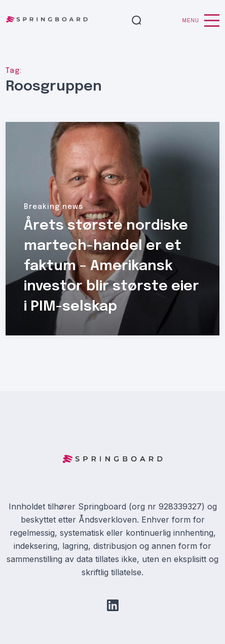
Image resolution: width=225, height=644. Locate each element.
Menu (201, 20)
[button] (137, 21)
